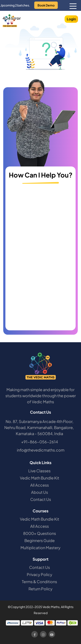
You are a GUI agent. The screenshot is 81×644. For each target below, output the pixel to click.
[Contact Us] (42, 257)
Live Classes (39, 471)
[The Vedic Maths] (10, 21)
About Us (40, 492)
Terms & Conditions (39, 582)
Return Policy (40, 589)
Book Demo (48, 5)
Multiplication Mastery (40, 548)
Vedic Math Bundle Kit (40, 478)
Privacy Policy (40, 574)
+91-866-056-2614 (40, 442)
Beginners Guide (40, 540)
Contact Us (41, 499)
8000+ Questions (40, 533)
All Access (40, 485)
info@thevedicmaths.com (41, 450)
